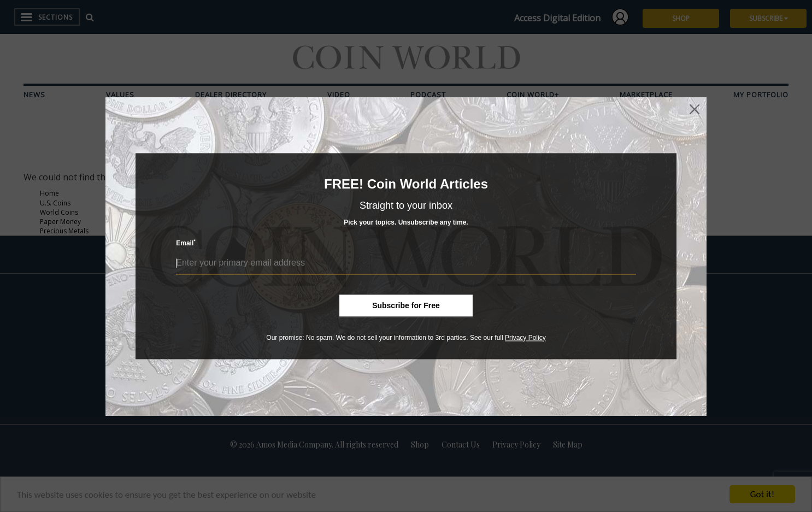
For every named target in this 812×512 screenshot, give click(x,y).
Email (186, 243)
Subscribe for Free (406, 305)
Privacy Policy (525, 338)
